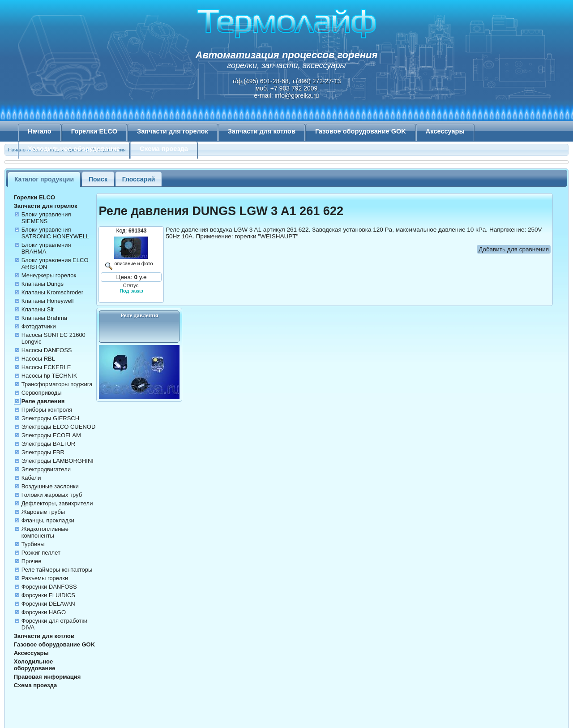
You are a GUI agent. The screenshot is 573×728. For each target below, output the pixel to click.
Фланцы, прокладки (48, 520)
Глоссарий (139, 179)
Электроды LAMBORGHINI (58, 461)
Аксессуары (445, 131)
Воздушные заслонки (50, 486)
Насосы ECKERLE (46, 367)
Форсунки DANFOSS (49, 587)
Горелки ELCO (94, 131)
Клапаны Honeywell (48, 301)
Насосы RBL (38, 359)
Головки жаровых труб (52, 495)
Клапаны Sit (38, 309)
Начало (40, 131)
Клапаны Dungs (43, 284)
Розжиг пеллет (41, 553)
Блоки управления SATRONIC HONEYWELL (55, 233)
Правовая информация (47, 677)
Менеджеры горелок (49, 275)
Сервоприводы (42, 393)
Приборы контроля (47, 410)
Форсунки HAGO (44, 612)
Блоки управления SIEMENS (46, 218)
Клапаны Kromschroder (52, 292)
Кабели (31, 478)
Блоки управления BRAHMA (46, 248)
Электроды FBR (43, 452)
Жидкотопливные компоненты (45, 532)
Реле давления (43, 401)
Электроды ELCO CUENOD (59, 427)
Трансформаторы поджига (57, 384)
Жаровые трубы (43, 512)
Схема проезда (164, 149)
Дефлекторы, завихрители (57, 503)
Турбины (33, 544)
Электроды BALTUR (49, 444)
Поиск (98, 179)
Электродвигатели (46, 469)
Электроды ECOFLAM (51, 435)
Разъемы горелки (45, 578)
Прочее (32, 561)
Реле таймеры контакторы (57, 570)
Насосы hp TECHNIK (49, 376)
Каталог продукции (44, 179)
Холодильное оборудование (74, 149)
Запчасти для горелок (173, 131)
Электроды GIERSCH (50, 418)
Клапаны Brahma (44, 318)
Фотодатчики (39, 326)
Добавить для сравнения (514, 249)
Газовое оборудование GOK (361, 131)
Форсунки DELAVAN (48, 604)
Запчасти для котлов (262, 131)
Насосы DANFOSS (47, 350)
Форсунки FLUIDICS (48, 595)
